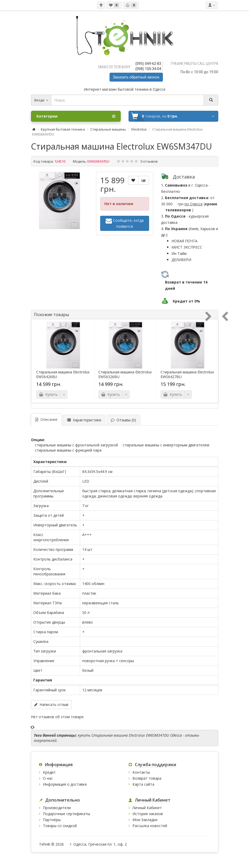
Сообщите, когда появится (125, 223)
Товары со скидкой (60, 826)
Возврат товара (147, 778)
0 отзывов (149, 161)
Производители (57, 808)
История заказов (148, 814)
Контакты (141, 772)
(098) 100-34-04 (148, 69)
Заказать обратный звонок (136, 77)
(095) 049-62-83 (148, 64)
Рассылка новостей (150, 826)
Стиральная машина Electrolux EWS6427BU (187, 374)
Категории (76, 116)
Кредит (49, 772)
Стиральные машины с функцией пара (68, 450)
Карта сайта (143, 784)
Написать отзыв (51, 704)
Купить (48, 394)
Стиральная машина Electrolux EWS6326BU (125, 374)
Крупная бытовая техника (63, 129)
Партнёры (52, 820)
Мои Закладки (145, 820)
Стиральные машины (108, 129)
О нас (48, 778)
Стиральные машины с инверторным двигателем (166, 445)
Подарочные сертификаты (66, 814)
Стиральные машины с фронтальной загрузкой (76, 445)
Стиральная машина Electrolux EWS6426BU (63, 374)
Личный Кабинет (147, 808)
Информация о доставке (65, 784)
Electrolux (139, 129)
